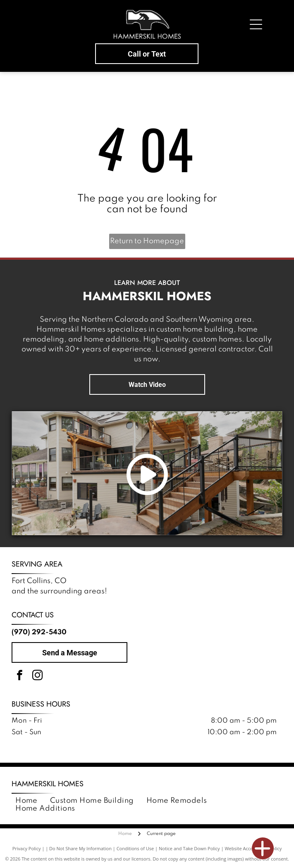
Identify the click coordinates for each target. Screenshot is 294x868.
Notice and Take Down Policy (189, 848)
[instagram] (37, 677)
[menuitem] (26, 801)
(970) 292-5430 (39, 632)
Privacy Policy (27, 848)
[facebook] (19, 677)
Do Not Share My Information (80, 848)
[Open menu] (256, 24)
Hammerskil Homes (48, 784)
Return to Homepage (147, 241)
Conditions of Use (135, 848)
